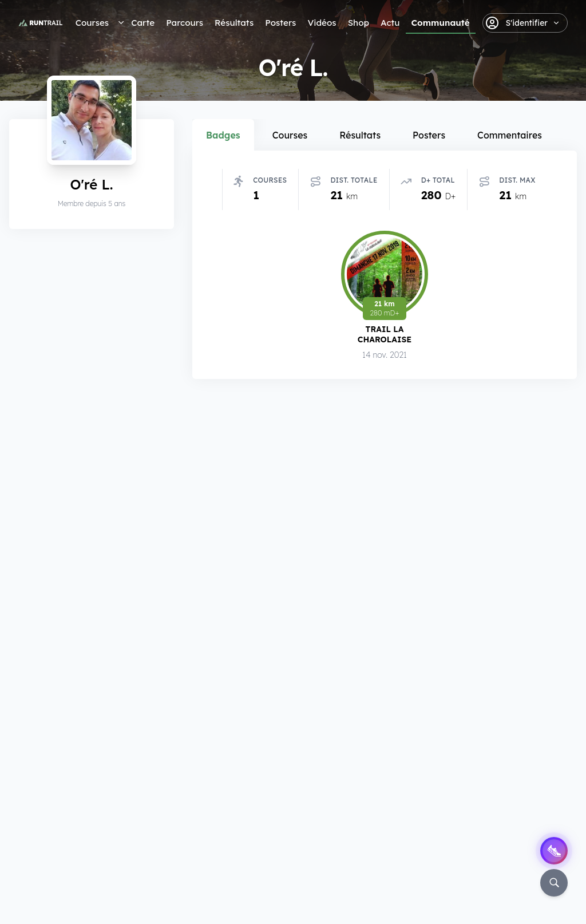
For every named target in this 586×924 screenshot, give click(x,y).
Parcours (185, 23)
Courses (92, 23)
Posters (280, 23)
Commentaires (510, 135)
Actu (390, 23)
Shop (359, 23)
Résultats (234, 23)
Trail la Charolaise (385, 334)
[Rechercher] (554, 883)
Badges (223, 135)
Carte (143, 23)
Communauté (441, 23)
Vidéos (322, 23)
